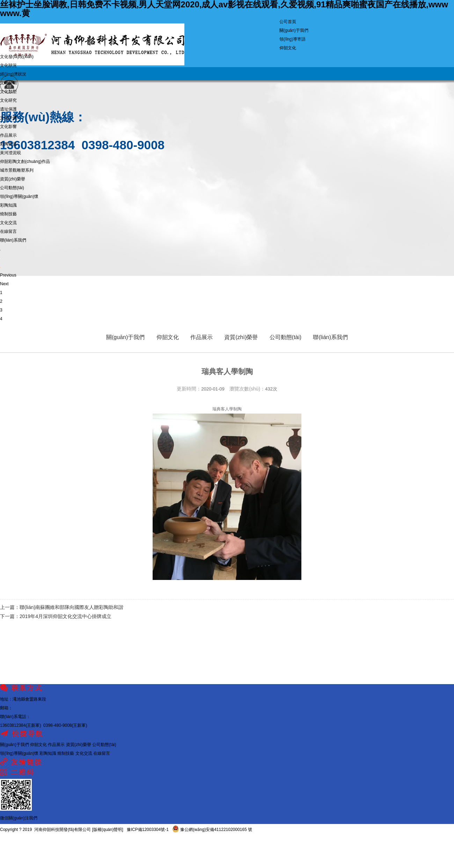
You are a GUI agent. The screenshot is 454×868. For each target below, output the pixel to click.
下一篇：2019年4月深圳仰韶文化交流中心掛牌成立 (56, 616)
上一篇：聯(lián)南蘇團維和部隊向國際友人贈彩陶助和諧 (62, 607)
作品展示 (8, 135)
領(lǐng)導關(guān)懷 (19, 196)
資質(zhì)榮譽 (13, 179)
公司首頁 (288, 22)
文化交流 (8, 223)
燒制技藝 (8, 214)
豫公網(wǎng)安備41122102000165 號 (212, 830)
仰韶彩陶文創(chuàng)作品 (25, 162)
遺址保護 (8, 109)
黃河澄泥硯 (10, 153)
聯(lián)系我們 (13, 240)
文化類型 (8, 92)
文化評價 (8, 118)
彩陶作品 (8, 144)
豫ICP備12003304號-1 (148, 830)
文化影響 (8, 127)
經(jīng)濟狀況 (13, 74)
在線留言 (8, 231)
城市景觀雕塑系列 (17, 170)
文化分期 (8, 83)
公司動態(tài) (12, 188)
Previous (8, 275)
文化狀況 (8, 65)
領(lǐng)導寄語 (292, 39)
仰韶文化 (288, 48)
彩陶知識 (8, 205)
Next (4, 284)
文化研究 (8, 100)
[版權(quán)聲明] (107, 830)
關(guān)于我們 (294, 30)
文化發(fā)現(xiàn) (17, 57)
